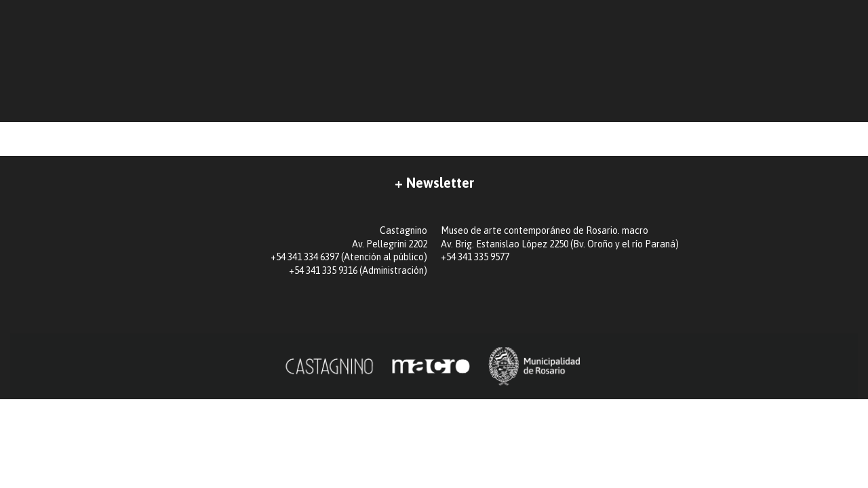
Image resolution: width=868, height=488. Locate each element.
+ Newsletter (434, 183)
